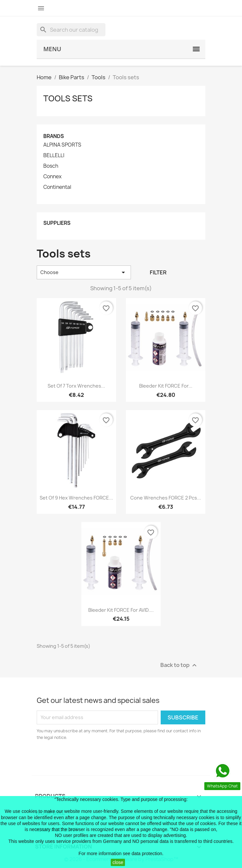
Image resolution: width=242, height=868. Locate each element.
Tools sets (68, 98)
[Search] (71, 30)
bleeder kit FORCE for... (166, 386)
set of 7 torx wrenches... (76, 386)
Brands (54, 136)
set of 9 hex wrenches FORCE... (76, 498)
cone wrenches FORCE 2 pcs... (166, 498)
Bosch (51, 166)
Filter (158, 272)
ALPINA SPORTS (62, 145)
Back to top (179, 665)
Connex (52, 177)
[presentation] (92, 759)
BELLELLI (54, 156)
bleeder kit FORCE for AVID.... (121, 610)
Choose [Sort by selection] (84, 272)
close (118, 862)
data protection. (148, 853)
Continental (57, 187)
